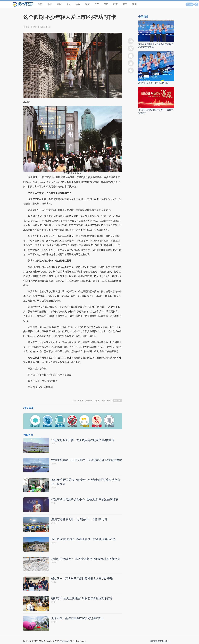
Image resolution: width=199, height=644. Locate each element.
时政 (40, 4)
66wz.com (64, 641)
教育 (115, 4)
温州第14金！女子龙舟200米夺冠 (153, 83)
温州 (50, 4)
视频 (87, 4)
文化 (69, 4)
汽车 (97, 4)
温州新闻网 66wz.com (46, 394)
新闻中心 (118, 400)
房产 (106, 4)
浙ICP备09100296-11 (160, 641)
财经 (59, 4)
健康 (134, 4)
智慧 (125, 4)
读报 (190, 5)
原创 (78, 4)
